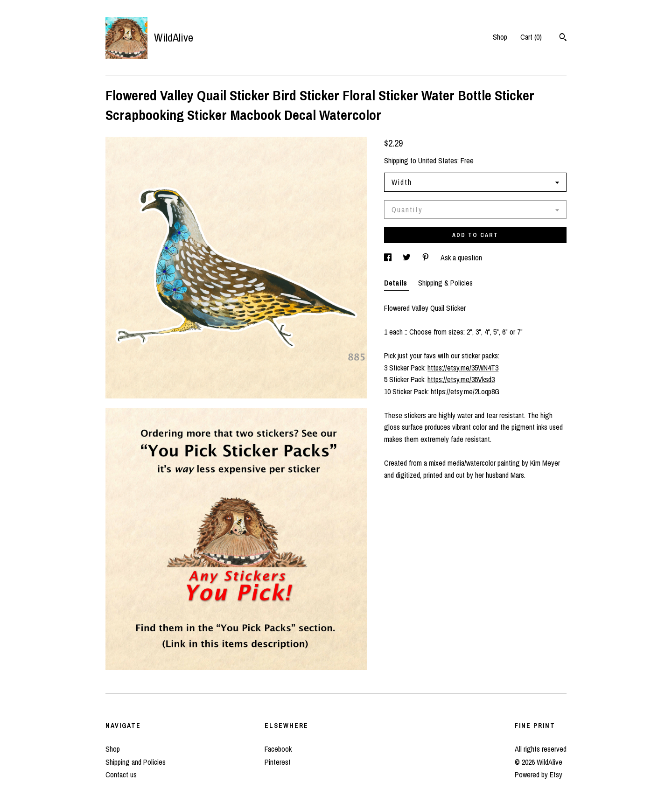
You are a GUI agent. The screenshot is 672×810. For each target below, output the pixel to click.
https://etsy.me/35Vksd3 (461, 379)
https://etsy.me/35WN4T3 (463, 368)
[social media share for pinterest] (427, 258)
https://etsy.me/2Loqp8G (465, 391)
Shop (500, 37)
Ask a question (461, 258)
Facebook (278, 749)
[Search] (563, 38)
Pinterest (278, 762)
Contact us (121, 775)
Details (396, 283)
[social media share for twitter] (408, 258)
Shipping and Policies (136, 762)
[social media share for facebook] (389, 258)
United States (438, 161)
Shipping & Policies (445, 283)
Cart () (531, 37)
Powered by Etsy (539, 775)
